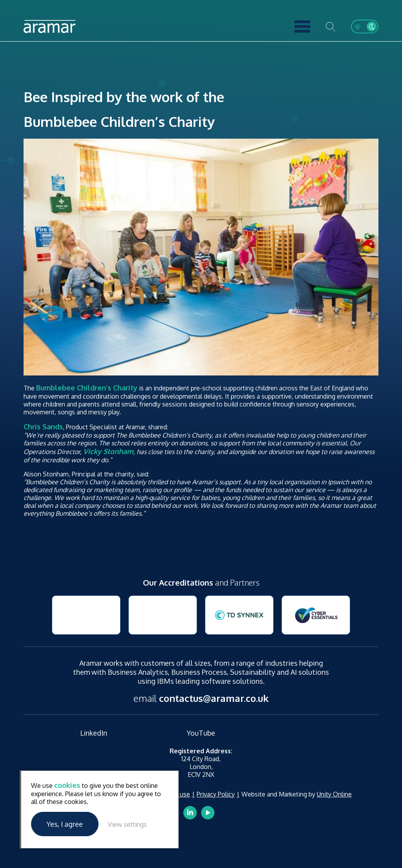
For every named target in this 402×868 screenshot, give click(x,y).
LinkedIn (94, 733)
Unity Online (334, 794)
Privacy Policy (216, 794)
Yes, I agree (65, 824)
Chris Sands (43, 427)
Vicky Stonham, (109, 451)
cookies (67, 785)
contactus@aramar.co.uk (214, 698)
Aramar (49, 27)
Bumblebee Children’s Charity (87, 388)
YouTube (201, 733)
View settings (127, 824)
